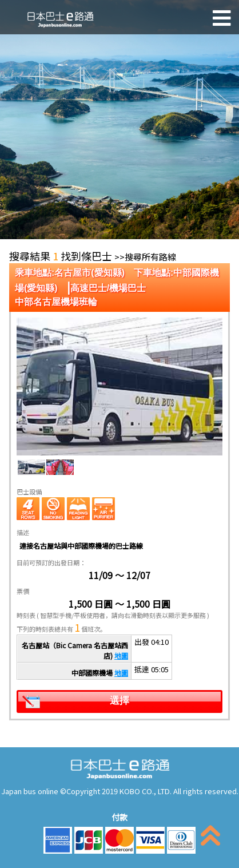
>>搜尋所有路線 (145, 257)
